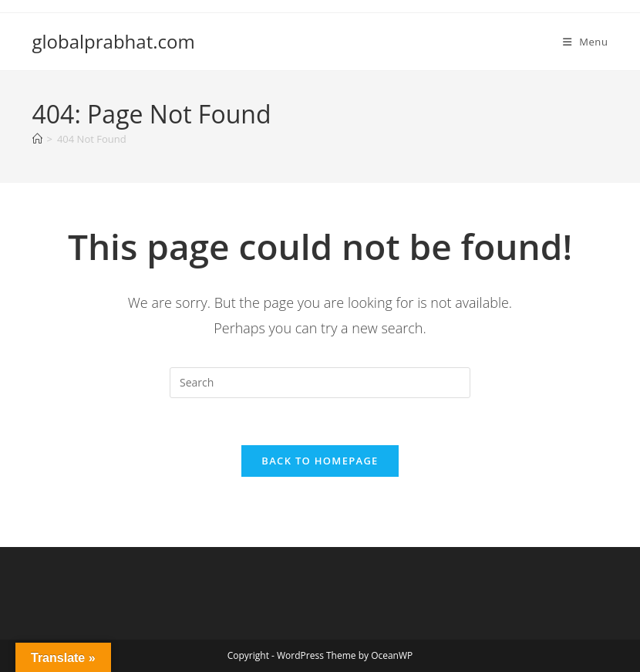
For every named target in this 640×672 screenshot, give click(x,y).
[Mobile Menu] (586, 42)
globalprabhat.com (114, 41)
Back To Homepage (320, 461)
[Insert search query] (320, 383)
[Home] (37, 139)
